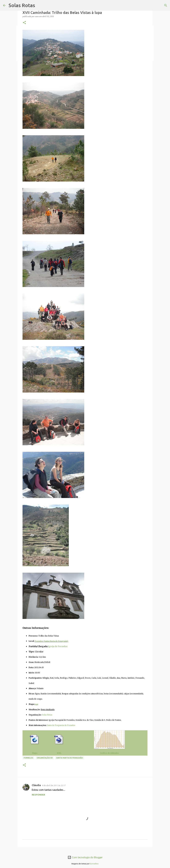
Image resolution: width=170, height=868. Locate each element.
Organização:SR (45, 758)
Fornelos (28, 758)
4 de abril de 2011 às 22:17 (54, 785)
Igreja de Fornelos (58, 646)
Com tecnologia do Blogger (85, 857)
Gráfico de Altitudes (109, 753)
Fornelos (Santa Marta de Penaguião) (52, 641)
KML (59, 753)
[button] (24, 23)
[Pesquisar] (166, 5)
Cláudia (36, 785)
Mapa (35, 753)
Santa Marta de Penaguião (69, 758)
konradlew (94, 864)
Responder (38, 795)
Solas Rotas (22, 5)
